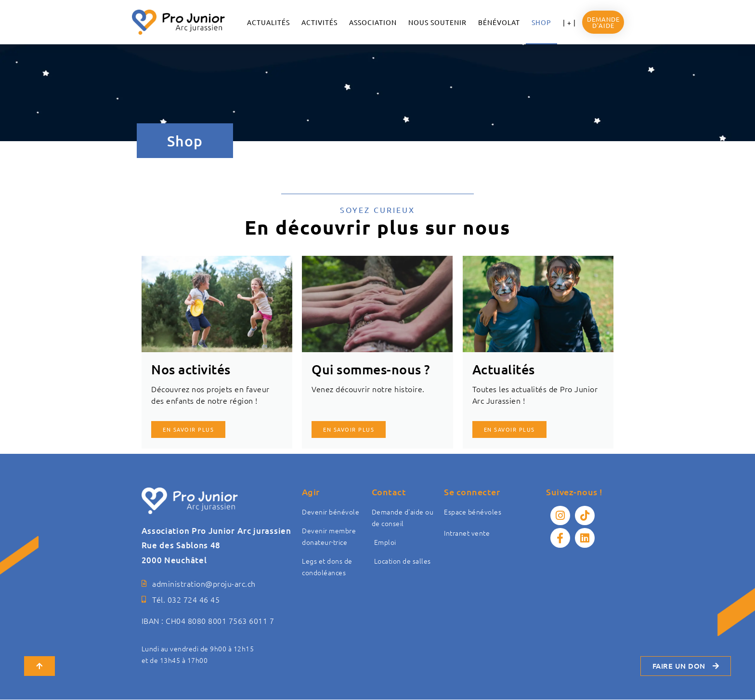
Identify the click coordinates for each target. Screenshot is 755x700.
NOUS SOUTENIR (437, 22)
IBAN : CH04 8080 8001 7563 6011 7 (208, 621)
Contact (389, 492)
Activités (319, 22)
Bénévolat (499, 22)
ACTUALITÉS (268, 22)
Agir (311, 492)
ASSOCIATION (373, 22)
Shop (541, 22)
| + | (569, 22)
